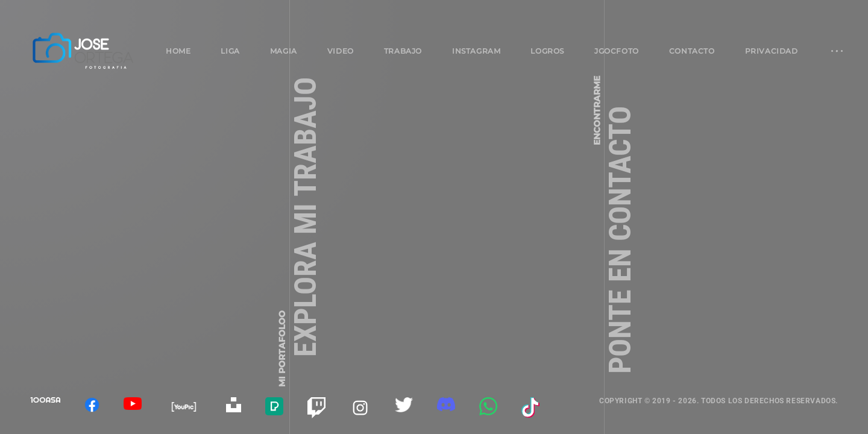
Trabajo (403, 51)
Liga (230, 51)
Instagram (476, 51)
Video (341, 51)
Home (178, 51)
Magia (284, 51)
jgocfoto (617, 51)
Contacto (692, 51)
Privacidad (772, 51)
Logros (547, 51)
